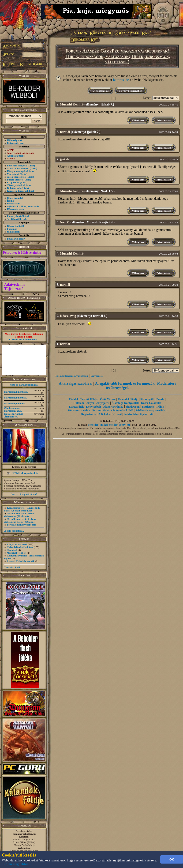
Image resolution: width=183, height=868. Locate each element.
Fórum (72, 51)
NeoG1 (65, 222)
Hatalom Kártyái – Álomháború (15, 415)
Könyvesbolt (93, 407)
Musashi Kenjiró (72, 104)
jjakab (65, 159)
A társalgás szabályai (76, 383)
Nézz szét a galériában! (24, 494)
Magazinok (13, 174)
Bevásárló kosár (16, 239)
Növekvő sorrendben (131, 91)
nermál (65, 132)
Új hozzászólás (100, 91)
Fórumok (12, 229)
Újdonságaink (15, 140)
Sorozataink (14, 203)
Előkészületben (15, 143)
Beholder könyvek (17, 165)
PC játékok (13, 182)
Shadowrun (133, 407)
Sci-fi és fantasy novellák (150, 410)
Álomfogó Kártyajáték (125, 403)
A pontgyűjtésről (16, 156)
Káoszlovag (68, 316)
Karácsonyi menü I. (15, 403)
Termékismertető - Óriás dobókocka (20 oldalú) (19, 515)
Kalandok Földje (128, 399)
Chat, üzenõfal (15, 198)
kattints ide (121, 80)
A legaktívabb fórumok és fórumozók (125, 383)
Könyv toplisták (16, 226)
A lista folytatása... (14, 531)
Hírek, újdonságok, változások (97, 56)
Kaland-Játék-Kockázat (20, 547)
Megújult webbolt (17, 553)
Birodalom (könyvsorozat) (21, 525)
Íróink (11, 201)
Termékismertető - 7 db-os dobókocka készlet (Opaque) (20, 520)
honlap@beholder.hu (24, 834)
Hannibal (12, 550)
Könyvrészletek (16, 209)
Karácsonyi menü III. (16, 392)
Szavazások (13, 232)
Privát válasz (164, 120)
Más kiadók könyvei (18, 168)
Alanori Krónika (113, 407)
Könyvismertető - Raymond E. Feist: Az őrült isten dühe (22, 509)
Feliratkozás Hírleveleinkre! (23, 253)
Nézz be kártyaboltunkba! (24, 385)
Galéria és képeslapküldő (118, 410)
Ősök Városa (108, 399)
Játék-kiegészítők (17, 177)
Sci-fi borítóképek (17, 219)
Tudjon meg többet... (16, 864)
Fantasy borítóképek (18, 216)
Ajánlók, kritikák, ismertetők (23, 206)
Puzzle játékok (15, 180)
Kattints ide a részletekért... (24, 339)
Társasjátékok (15, 185)
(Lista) (31, 165)
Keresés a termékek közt (21, 191)
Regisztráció (88, 414)
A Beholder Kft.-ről (110, 414)
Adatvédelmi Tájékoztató (14, 287)
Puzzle (160, 399)
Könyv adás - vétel (17, 544)
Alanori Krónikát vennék (21, 561)
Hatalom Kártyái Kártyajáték (91, 403)
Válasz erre (138, 120)
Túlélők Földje (89, 399)
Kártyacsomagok (16, 171)
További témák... (13, 567)
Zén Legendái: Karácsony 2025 (13, 409)
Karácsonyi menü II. (16, 398)
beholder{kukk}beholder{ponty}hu (109, 425)
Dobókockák (14, 188)
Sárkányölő (147, 399)
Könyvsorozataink (79, 410)
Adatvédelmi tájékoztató (139, 414)
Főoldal (73, 399)
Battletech (148, 407)
